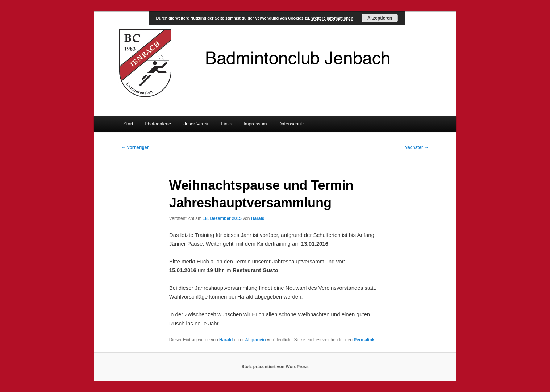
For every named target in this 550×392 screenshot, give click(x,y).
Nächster (416, 147)
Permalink (364, 340)
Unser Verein (196, 124)
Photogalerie (158, 124)
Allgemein (255, 340)
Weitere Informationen (332, 18)
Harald (258, 218)
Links (226, 124)
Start (128, 124)
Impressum (255, 124)
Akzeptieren (380, 18)
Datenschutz (291, 124)
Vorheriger (135, 147)
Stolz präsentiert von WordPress (275, 367)
